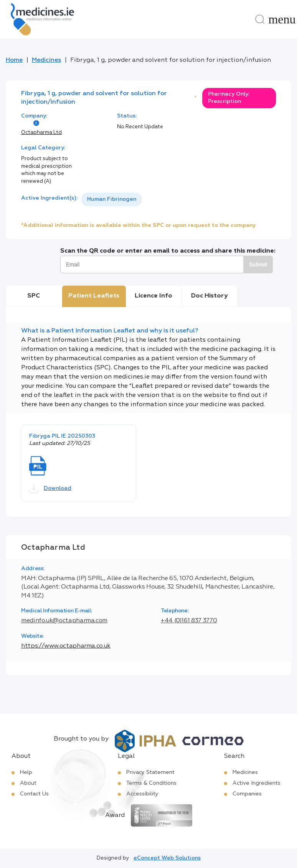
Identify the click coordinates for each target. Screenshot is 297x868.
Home (14, 60)
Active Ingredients (257, 783)
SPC (34, 296)
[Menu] (282, 19)
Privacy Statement (150, 772)
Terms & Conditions (151, 783)
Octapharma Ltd (41, 133)
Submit (258, 265)
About (28, 783)
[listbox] (112, 199)
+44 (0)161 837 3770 (189, 621)
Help (26, 772)
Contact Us (34, 794)
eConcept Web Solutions (167, 858)
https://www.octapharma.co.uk (66, 646)
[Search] (260, 19)
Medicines (46, 60)
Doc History (209, 296)
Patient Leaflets (94, 296)
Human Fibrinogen (112, 199)
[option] (112, 199)
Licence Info (153, 296)
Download (50, 489)
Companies (247, 794)
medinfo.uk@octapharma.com (64, 621)
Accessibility (142, 794)
